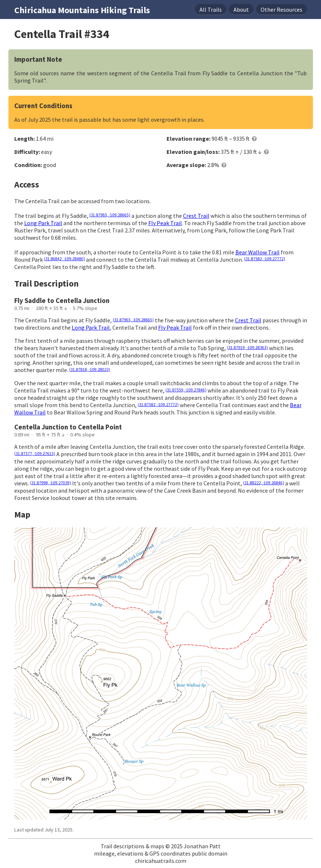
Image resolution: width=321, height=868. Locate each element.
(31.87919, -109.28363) (247, 348)
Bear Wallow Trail (257, 252)
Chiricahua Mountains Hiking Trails (82, 10)
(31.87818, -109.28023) (90, 369)
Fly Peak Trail (165, 223)
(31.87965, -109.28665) (110, 215)
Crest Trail (196, 216)
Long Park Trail (43, 223)
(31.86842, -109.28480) (64, 259)
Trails (211, 10)
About (241, 10)
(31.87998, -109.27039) (51, 483)
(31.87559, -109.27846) (186, 390)
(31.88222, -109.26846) (264, 483)
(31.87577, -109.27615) (35, 454)
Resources (281, 10)
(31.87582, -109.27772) (265, 259)
